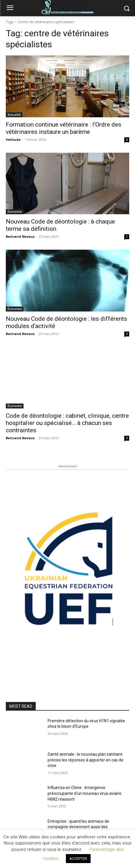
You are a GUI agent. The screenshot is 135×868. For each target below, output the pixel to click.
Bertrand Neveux (20, 236)
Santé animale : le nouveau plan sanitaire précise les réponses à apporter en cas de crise (85, 760)
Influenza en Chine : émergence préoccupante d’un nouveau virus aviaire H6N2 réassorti (84, 793)
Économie (15, 212)
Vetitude (13, 139)
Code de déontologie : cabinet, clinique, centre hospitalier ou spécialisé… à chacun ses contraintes (67, 423)
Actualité (14, 115)
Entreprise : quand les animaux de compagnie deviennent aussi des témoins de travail (78, 827)
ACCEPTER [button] (78, 859)
